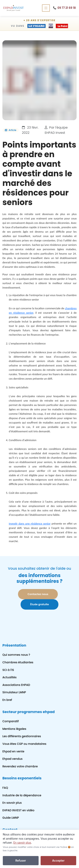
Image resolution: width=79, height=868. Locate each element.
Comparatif (11, 721)
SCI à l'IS (8, 670)
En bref (7, 700)
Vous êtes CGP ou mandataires (24, 744)
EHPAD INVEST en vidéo (18, 810)
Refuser (21, 861)
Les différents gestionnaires (22, 736)
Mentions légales (14, 729)
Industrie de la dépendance (22, 795)
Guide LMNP (11, 818)
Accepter (58, 861)
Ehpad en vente (13, 751)
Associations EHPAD (16, 685)
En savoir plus (12, 803)
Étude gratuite (40, 604)
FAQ (5, 788)
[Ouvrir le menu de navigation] (46, 8)
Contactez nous (38, 594)
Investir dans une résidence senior (30, 524)
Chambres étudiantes (18, 662)
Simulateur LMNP (14, 692)
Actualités (9, 677)
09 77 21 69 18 (64, 8)
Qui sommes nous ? (16, 655)
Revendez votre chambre (20, 766)
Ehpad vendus (12, 759)
